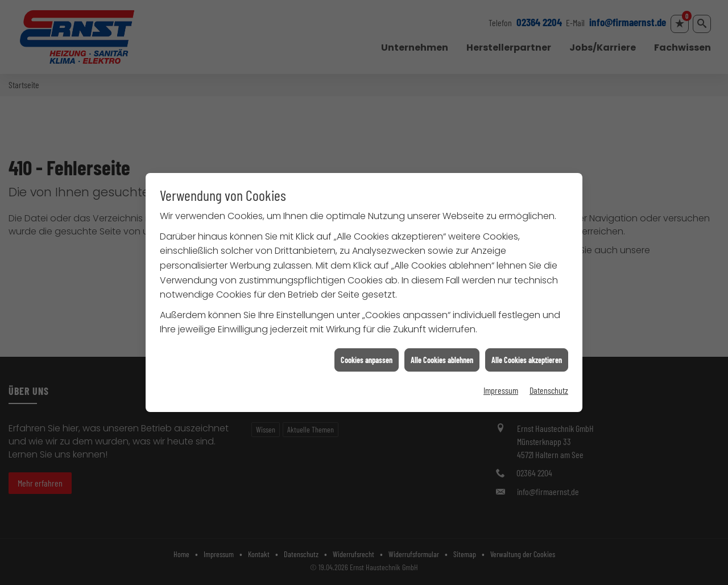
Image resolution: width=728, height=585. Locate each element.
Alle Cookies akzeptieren (527, 357)
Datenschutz (549, 387)
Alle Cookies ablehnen (442, 357)
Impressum (501, 387)
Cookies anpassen (367, 357)
